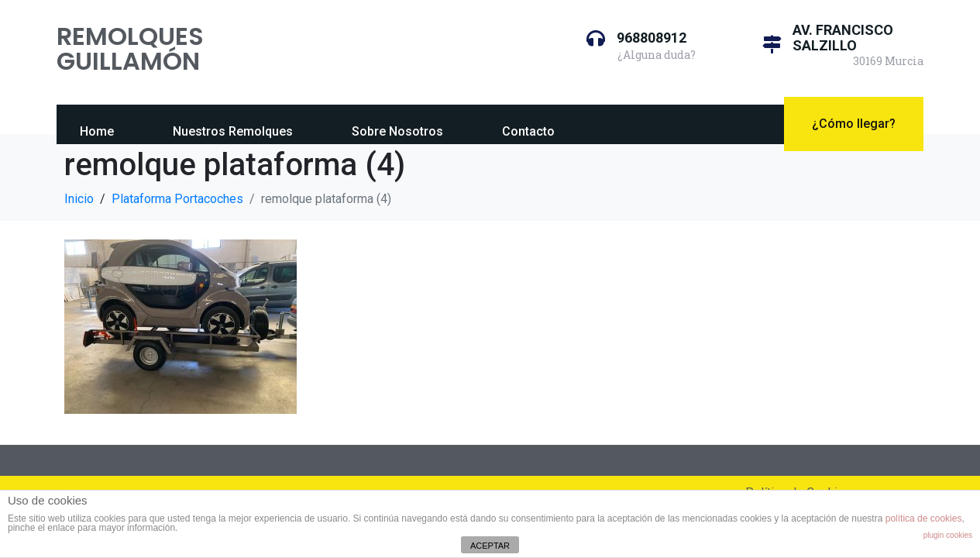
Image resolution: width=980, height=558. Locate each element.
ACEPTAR (490, 546)
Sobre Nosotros (397, 131)
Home (97, 131)
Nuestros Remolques (233, 131)
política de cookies (924, 518)
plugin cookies (948, 535)
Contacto (528, 131)
